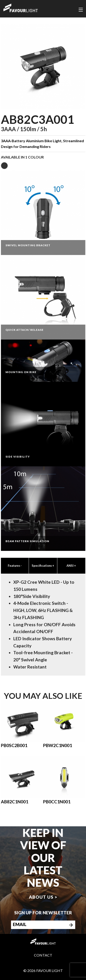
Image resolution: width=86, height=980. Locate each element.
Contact (43, 955)
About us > (43, 897)
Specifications (43, 566)
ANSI (71, 566)
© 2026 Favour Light (43, 970)
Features (15, 566)
